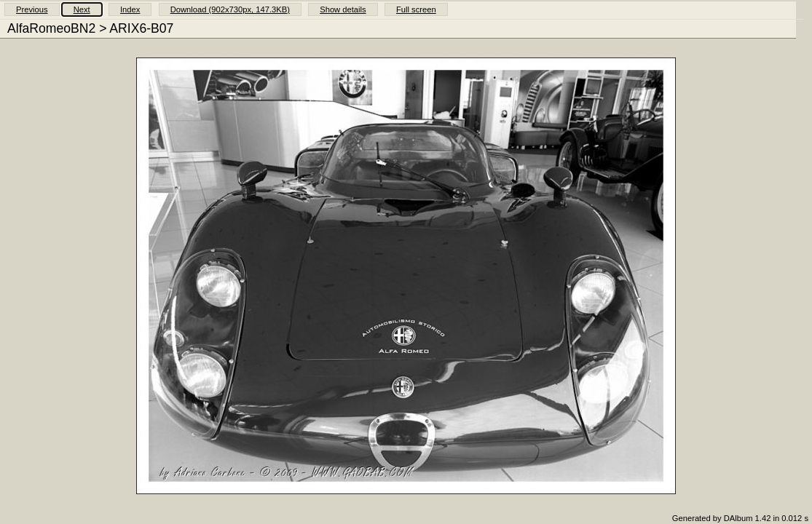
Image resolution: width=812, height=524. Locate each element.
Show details (343, 9)
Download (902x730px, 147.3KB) (230, 9)
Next (82, 9)
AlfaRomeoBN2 (51, 28)
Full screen (416, 9)
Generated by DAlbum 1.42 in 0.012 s (740, 518)
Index (130, 9)
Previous (32, 9)
